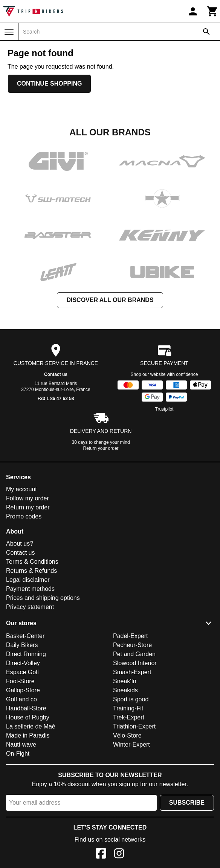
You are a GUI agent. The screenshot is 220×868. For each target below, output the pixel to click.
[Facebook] (101, 855)
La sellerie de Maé (31, 726)
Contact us (56, 374)
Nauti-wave (21, 745)
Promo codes (24, 516)
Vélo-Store (127, 735)
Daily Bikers (22, 645)
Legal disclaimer (28, 580)
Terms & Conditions (32, 562)
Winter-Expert (131, 745)
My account (21, 489)
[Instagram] (119, 855)
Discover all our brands (110, 300)
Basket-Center (25, 636)
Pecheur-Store (132, 645)
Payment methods (30, 589)
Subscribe (187, 803)
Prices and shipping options (43, 598)
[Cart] (212, 11)
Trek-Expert (129, 717)
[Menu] (9, 32)
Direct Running (26, 654)
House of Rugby (28, 717)
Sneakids (125, 690)
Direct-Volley (23, 663)
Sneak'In (125, 681)
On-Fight (18, 754)
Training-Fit (128, 708)
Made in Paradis (28, 735)
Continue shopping (49, 84)
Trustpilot (164, 409)
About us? (20, 544)
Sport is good (131, 699)
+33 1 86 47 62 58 (56, 399)
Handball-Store (26, 708)
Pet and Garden (134, 654)
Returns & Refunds (31, 571)
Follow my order (27, 498)
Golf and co (21, 699)
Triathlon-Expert (134, 726)
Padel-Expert (131, 636)
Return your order (101, 448)
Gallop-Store (23, 690)
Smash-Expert (132, 672)
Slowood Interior (135, 663)
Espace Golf (22, 672)
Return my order (28, 507)
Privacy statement (30, 607)
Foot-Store (20, 681)
